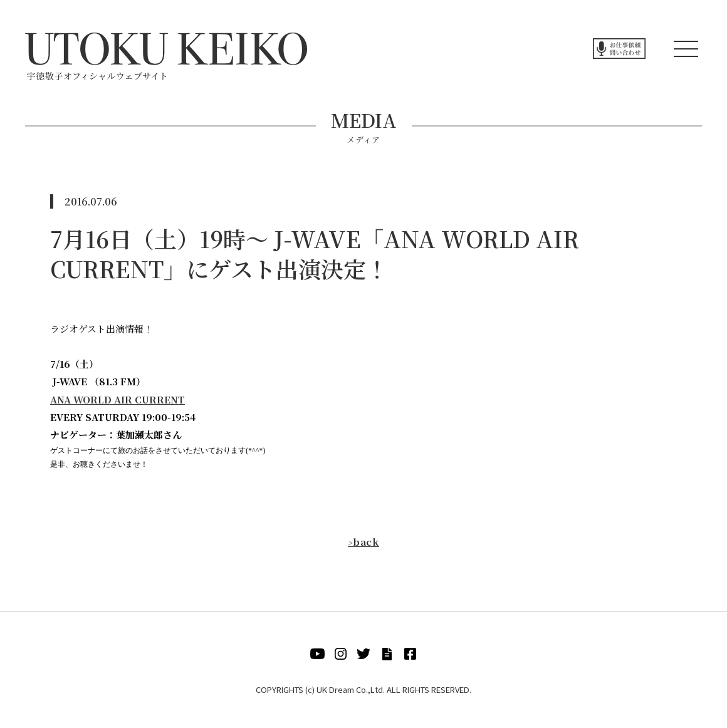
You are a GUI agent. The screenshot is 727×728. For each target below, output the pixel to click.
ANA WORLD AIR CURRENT (118, 399)
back (363, 542)
